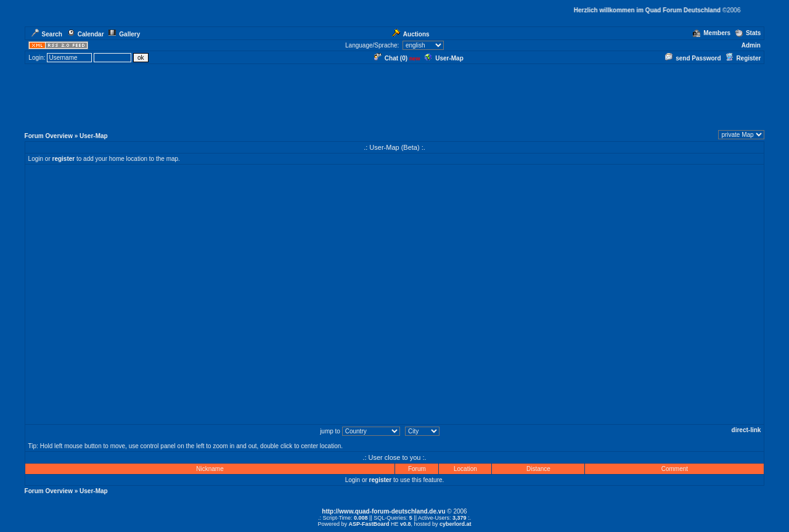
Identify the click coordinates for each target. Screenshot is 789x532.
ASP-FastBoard (369, 524)
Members (712, 33)
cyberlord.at (456, 524)
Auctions (411, 34)
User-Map (444, 58)
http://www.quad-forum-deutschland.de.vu (383, 511)
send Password (693, 58)
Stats (748, 33)
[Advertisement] (394, 98)
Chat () (391, 58)
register (64, 159)
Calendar (86, 34)
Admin (751, 45)
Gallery (124, 34)
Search (47, 34)
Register (743, 58)
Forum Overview (49, 136)
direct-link (746, 430)
